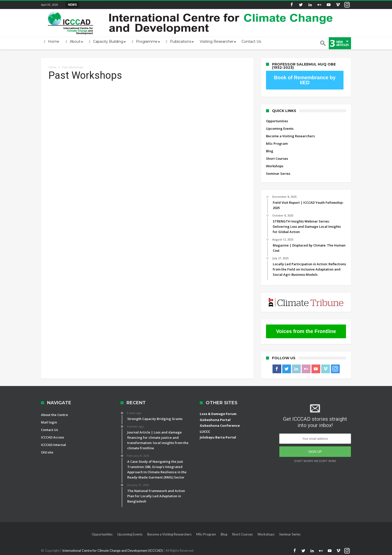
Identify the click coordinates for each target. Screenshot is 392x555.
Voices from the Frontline (306, 331)
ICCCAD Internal (53, 445)
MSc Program (277, 143)
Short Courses (277, 158)
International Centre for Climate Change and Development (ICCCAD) (113, 550)
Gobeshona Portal (215, 420)
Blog (270, 151)
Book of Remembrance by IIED (305, 80)
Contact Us (49, 430)
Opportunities (277, 121)
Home (52, 67)
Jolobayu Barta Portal (218, 437)
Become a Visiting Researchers (290, 136)
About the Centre (54, 415)
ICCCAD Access (52, 437)
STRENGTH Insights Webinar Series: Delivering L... (117, 4)
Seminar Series (278, 173)
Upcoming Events (280, 128)
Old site (47, 452)
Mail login (49, 422)
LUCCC (205, 431)
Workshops (275, 166)
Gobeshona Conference (220, 425)
